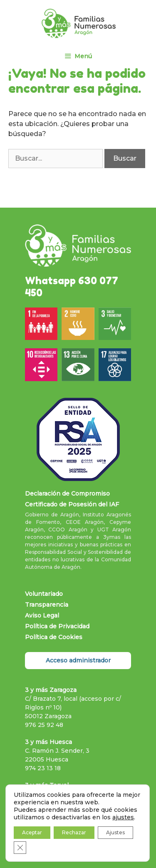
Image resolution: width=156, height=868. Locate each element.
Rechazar (74, 832)
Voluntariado (44, 594)
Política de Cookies (54, 637)
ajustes (123, 817)
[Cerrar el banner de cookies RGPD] (20, 848)
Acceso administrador (78, 660)
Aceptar (32, 832)
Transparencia (47, 605)
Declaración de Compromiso (67, 494)
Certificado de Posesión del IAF (72, 504)
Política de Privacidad (57, 626)
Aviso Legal (42, 615)
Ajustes (115, 832)
